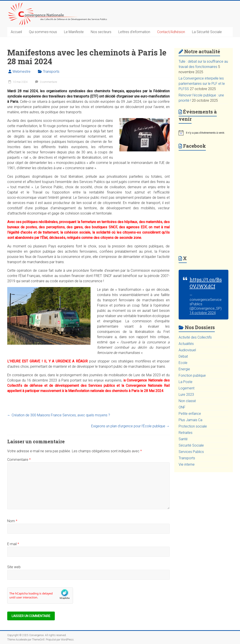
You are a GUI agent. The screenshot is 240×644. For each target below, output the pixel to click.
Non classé (187, 401)
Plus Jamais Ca (190, 420)
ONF (182, 407)
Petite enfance (190, 414)
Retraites (186, 433)
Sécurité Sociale (191, 445)
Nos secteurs (101, 32)
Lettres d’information (134, 32)
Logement (187, 388)
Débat (183, 356)
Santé (183, 439)
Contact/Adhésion (171, 32)
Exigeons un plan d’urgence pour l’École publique (130, 426)
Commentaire (19, 460)
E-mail (13, 544)
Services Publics (191, 452)
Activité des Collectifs (195, 337)
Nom (12, 521)
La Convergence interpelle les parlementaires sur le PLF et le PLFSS (202, 84)
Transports (51, 72)
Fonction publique (192, 375)
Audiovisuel (187, 350)
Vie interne (187, 464)
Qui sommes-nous (43, 32)
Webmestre (21, 72)
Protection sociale (193, 426)
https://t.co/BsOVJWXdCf (206, 283)
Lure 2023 (186, 395)
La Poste (186, 382)
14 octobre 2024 (203, 313)
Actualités (186, 344)
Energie (184, 369)
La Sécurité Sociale (207, 32)
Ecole (183, 363)
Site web (14, 567)
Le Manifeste (74, 32)
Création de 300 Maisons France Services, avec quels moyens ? (59, 415)
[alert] (204, 133)
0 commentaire (45, 82)
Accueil (16, 32)
